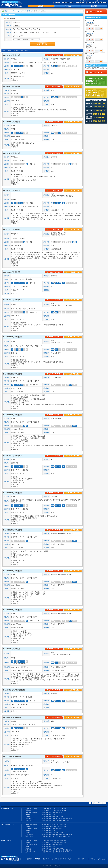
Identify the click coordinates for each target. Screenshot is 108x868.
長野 (57, 813)
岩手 (51, 809)
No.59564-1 (89, 55)
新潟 (44, 813)
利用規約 (92, 859)
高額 (21, 36)
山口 (57, 818)
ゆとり (15, 36)
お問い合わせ (101, 859)
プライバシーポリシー (66, 859)
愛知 (44, 815)
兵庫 (47, 816)
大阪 (44, 816)
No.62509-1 (89, 22)
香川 (64, 818)
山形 (62, 809)
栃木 (62, 811)
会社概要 (55, 859)
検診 (54, 32)
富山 (47, 813)
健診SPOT (46, 859)
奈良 (54, 816)
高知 (71, 818)
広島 (47, 818)
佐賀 (47, 820)
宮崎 (60, 820)
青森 (48, 809)
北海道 (44, 809)
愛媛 (67, 818)
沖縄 (68, 820)
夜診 (37, 32)
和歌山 (58, 816)
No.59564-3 (89, 33)
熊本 (54, 820)
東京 (44, 811)
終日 (31, 32)
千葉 (51, 811)
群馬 (65, 811)
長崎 (50, 820)
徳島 (60, 818)
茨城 (58, 811)
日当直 (48, 32)
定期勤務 (29, 11)
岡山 (44, 818)
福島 (65, 809)
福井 (54, 813)
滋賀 (62, 816)
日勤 (15, 32)
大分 (57, 820)
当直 (42, 32)
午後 (25, 32)
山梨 (60, 813)
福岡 (44, 820)
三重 (54, 815)
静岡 (47, 815)
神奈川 (48, 811)
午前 (20, 32)
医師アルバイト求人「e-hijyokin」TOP (15, 11)
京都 (50, 816)
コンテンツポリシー (81, 859)
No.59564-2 (89, 44)
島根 (54, 818)
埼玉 (55, 811)
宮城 (55, 809)
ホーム (22, 859)
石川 (50, 813)
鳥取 (50, 818)
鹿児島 (64, 820)
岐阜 (50, 815)
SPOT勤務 (37, 859)
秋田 (58, 809)
